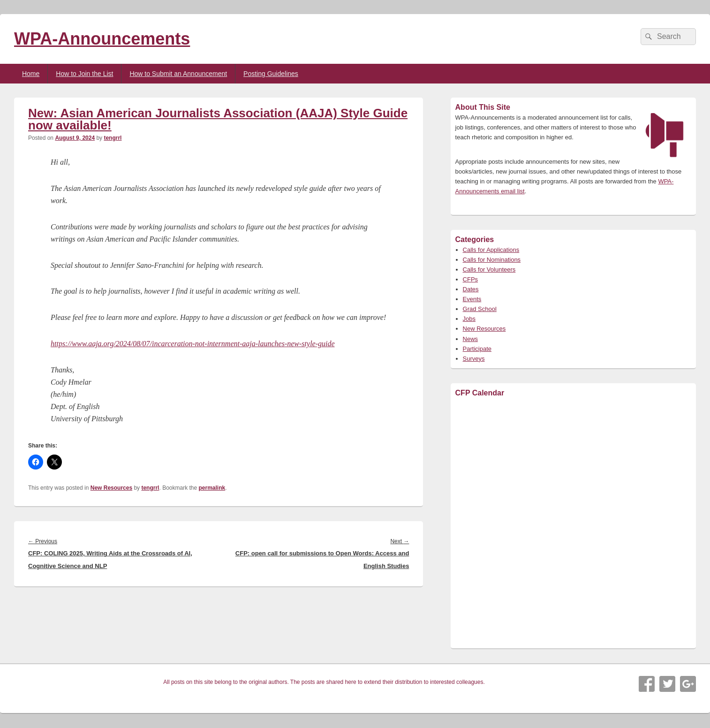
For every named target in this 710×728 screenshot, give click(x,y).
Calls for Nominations (492, 260)
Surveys (474, 359)
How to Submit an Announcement (178, 74)
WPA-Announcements (102, 39)
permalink (212, 488)
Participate (477, 349)
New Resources (111, 488)
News (471, 339)
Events (472, 299)
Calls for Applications (491, 250)
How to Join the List (84, 74)
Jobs (469, 319)
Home (31, 74)
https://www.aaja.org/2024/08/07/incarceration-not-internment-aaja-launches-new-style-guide (193, 344)
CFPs (471, 279)
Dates (471, 289)
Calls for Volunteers (489, 269)
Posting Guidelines (271, 74)
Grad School (480, 309)
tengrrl (113, 138)
